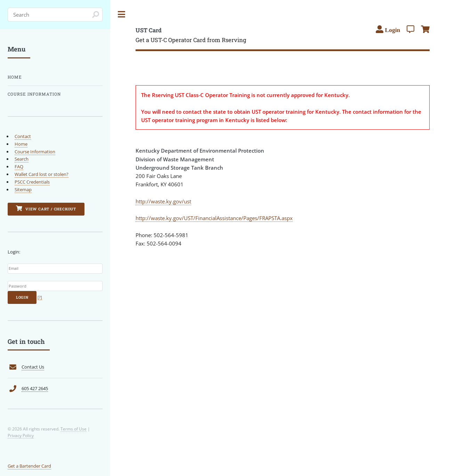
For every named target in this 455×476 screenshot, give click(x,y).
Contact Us (33, 367)
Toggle (122, 14)
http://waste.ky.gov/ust (163, 201)
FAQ (19, 167)
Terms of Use (74, 429)
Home (15, 77)
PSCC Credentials (32, 182)
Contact (23, 136)
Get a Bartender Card (29, 466)
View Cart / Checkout (46, 208)
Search (22, 159)
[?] (40, 297)
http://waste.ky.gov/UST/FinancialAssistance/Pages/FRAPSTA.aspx (214, 218)
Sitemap (23, 189)
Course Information (34, 94)
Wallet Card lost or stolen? (42, 174)
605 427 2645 (35, 388)
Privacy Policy (21, 435)
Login (22, 297)
